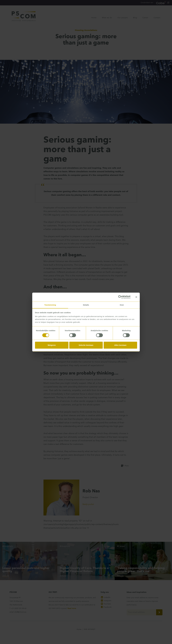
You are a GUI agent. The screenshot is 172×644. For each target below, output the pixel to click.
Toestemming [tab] (50, 305)
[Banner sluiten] (136, 297)
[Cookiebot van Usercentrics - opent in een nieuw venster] (120, 297)
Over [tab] (122, 305)
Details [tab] (86, 305)
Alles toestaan (120, 345)
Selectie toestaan (86, 345)
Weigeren (52, 345)
